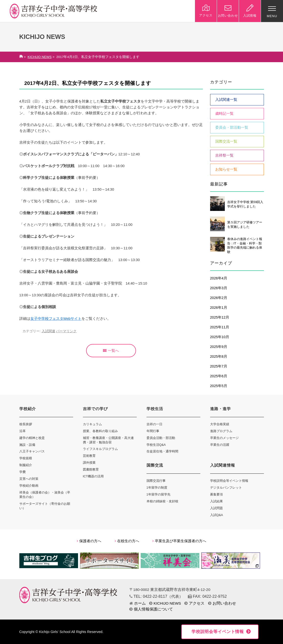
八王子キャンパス (32, 451)
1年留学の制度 (157, 488)
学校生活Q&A (156, 445)
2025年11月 (220, 327)
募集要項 (216, 494)
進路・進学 (221, 409)
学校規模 (26, 458)
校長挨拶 (26, 424)
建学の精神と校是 (32, 438)
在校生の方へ (127, 541)
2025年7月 (219, 366)
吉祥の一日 (154, 424)
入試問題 (216, 508)
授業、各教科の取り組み (100, 431)
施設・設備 (27, 445)
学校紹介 (28, 409)
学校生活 (155, 409)
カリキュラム (92, 424)
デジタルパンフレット (226, 488)
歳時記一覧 (224, 114)
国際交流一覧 (226, 141)
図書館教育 (91, 469)
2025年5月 (219, 386)
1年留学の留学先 (158, 494)
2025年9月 (219, 347)
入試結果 (216, 501)
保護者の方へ (89, 541)
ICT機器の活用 (93, 476)
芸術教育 (89, 456)
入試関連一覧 (226, 100)
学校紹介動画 (29, 486)
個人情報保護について (151, 609)
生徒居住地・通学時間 (162, 451)
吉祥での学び (95, 409)
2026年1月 (219, 308)
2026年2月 (219, 298)
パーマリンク (66, 331)
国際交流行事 (156, 481)
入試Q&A (217, 515)
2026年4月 (219, 278)
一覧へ (111, 351)
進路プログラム (221, 431)
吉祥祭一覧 (224, 155)
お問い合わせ (222, 603)
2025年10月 (220, 337)
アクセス (194, 603)
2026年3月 (219, 288)
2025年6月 (219, 376)
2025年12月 (220, 317)
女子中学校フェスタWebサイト (56, 319)
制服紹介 (26, 465)
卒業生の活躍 (220, 445)
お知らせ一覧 (226, 169)
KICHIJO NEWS (40, 57)
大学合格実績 (220, 424)
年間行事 (153, 431)
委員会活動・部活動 (161, 438)
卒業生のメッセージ (224, 438)
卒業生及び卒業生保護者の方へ (179, 541)
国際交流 (155, 465)
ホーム (138, 603)
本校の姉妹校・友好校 (162, 501)
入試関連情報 (223, 465)
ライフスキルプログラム (100, 449)
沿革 (23, 431)
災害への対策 (29, 479)
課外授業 (89, 463)
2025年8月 (219, 356)
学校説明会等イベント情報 (229, 481)
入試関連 (48, 331)
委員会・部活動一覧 (232, 127)
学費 (23, 472)
